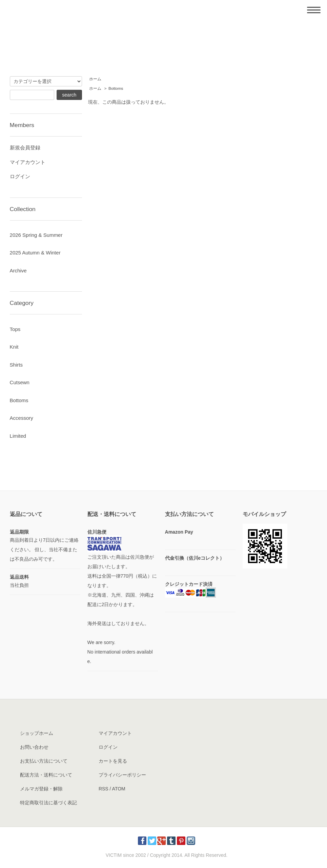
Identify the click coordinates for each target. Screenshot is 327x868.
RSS (104, 789)
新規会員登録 (25, 148)
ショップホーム (37, 733)
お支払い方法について (44, 761)
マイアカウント (28, 162)
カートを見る (113, 761)
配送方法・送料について (46, 775)
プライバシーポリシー (122, 775)
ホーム (95, 79)
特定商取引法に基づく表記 (48, 803)
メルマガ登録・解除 (41, 789)
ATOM (119, 789)
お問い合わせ (34, 747)
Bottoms (116, 88)
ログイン (20, 176)
